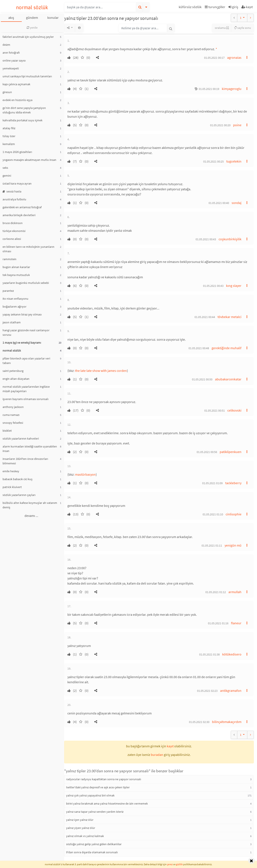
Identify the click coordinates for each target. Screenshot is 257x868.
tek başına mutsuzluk (16, 275)
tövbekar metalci (229, 317)
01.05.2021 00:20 (220, 125)
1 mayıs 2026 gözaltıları (17, 152)
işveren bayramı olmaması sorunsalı (25, 399)
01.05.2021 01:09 (212, 483)
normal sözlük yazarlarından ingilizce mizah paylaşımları (26, 389)
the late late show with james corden (101, 371)
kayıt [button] (170, 746)
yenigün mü (233, 545)
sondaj (237, 203)
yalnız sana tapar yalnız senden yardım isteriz (95, 812)
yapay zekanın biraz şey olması (22, 314)
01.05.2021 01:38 (209, 654)
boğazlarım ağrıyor (15, 306)
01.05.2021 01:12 (216, 592)
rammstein (9, 259)
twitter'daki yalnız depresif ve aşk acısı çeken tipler (98, 787)
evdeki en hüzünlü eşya (17, 100)
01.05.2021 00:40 (219, 203)
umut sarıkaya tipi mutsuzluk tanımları (27, 76)
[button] (191, 8)
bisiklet (7, 431)
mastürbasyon (85, 474)
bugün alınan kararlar (16, 267)
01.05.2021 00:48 (199, 348)
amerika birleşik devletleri (19, 215)
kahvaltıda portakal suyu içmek (23, 120)
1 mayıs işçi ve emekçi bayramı (22, 343)
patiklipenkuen (231, 452)
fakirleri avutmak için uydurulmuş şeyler (28, 37)
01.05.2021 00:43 (206, 239)
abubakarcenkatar (228, 379)
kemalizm (9, 144)
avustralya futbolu (14, 199)
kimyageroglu (232, 89)
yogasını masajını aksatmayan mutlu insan (29, 160)
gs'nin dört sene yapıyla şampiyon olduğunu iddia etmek (24, 110)
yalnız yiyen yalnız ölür (81, 828)
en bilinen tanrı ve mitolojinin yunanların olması (28, 249)
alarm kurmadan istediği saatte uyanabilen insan (30, 449)
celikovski (234, 410)
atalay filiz (9, 128)
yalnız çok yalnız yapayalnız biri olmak (90, 795)
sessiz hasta (12, 191)
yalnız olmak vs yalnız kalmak (85, 836)
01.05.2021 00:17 (214, 58)
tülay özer (9, 136)
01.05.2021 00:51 (215, 411)
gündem (32, 18)
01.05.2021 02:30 (199, 722)
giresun (7, 92)
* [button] (216, 49)
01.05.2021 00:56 (207, 452)
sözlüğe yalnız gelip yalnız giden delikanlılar (94, 844)
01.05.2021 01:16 (218, 623)
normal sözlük (32, 7)
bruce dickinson (13, 223)
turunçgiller (215, 7)
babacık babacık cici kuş (17, 479)
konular (53, 18)
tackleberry (233, 483)
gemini (7, 176)
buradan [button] (157, 755)
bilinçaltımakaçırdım (227, 722)
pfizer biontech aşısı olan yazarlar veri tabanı (26, 361)
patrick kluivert (12, 487)
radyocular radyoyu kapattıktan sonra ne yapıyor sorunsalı (104, 779)
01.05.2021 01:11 (212, 545)
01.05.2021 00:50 (202, 379)
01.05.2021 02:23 (207, 691)
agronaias (234, 57)
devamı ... (31, 516)
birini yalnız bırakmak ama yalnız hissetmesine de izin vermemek (107, 803)
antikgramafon (231, 691)
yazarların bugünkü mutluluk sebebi (26, 283)
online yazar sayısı (14, 60)
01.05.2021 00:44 (205, 317)
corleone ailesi (12, 239)
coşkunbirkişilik (230, 239)
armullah (235, 592)
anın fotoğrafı (11, 53)
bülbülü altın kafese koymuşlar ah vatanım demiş (30, 505)
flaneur (236, 623)
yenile (32, 28)
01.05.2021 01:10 (213, 514)
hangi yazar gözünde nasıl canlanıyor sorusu (26, 332)
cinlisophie (234, 514)
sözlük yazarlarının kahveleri (21, 438)
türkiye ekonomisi (14, 231)
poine (237, 125)
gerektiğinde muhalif (227, 348)
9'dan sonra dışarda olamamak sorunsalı (92, 852)
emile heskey (11, 471)
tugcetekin (234, 161)
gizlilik (179, 864)
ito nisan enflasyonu (15, 299)
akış (11, 18)
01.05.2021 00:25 (213, 161)
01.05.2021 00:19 (209, 89)
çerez (170, 864)
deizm (6, 45)
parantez (8, 291)
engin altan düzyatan (16, 379)
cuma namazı (11, 415)
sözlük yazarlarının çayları (19, 495)
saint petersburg (13, 371)
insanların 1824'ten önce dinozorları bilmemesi (25, 461)
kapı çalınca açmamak (16, 84)
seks (5, 168)
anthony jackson (13, 407)
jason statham (12, 322)
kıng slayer (234, 286)
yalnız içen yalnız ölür (80, 820)
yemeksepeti (11, 68)
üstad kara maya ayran (17, 183)
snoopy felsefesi (13, 423)
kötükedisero (232, 654)
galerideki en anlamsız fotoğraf (22, 207)
